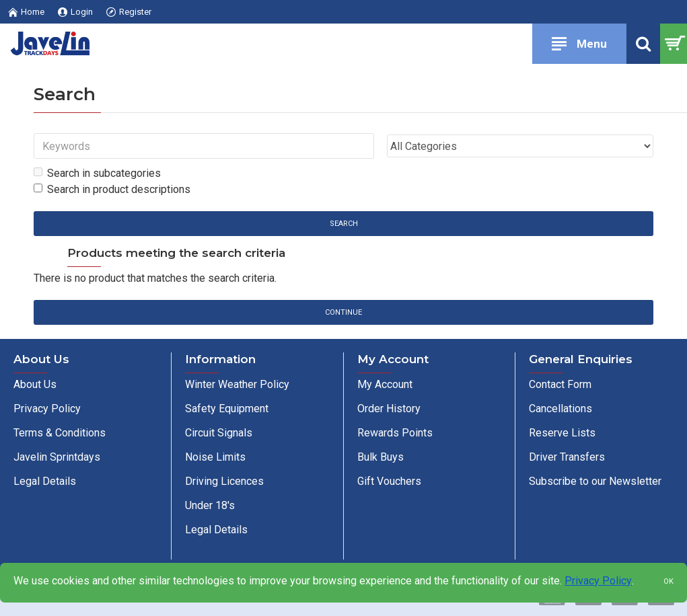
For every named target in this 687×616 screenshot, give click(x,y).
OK (668, 581)
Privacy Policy (598, 581)
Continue (343, 313)
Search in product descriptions (112, 189)
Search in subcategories (97, 173)
